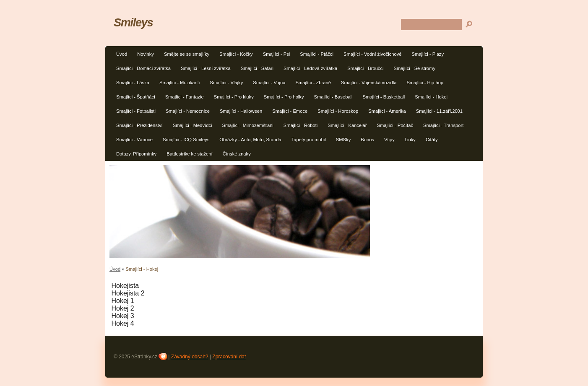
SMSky (343, 140)
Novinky (146, 54)
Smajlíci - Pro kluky (234, 97)
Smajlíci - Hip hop (425, 83)
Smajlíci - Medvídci (193, 125)
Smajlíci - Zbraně (313, 83)
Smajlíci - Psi (277, 54)
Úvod (122, 54)
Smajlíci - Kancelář (347, 125)
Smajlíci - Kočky (236, 54)
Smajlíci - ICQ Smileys (186, 140)
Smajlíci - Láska (133, 83)
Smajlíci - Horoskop (338, 111)
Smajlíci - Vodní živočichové (373, 54)
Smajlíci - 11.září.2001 (439, 111)
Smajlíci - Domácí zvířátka (143, 68)
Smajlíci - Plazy (428, 54)
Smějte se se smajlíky (187, 54)
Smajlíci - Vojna (269, 83)
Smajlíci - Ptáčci (317, 54)
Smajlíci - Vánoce (134, 140)
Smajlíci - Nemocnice (188, 111)
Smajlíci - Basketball (384, 97)
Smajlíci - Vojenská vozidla (369, 83)
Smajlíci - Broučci (365, 68)
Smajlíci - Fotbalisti (136, 111)
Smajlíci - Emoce (290, 111)
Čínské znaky (237, 154)
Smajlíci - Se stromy (415, 68)
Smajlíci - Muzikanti (180, 83)
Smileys (133, 22)
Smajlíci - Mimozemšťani (248, 125)
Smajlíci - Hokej (431, 97)
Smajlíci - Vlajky (226, 83)
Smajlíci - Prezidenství (139, 125)
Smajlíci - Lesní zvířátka (206, 68)
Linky (410, 140)
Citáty (432, 140)
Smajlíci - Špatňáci (136, 97)
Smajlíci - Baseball (333, 97)
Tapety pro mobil (309, 140)
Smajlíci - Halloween (241, 111)
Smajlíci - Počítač (395, 125)
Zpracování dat (229, 357)
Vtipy (389, 140)
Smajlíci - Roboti (301, 125)
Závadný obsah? (190, 357)
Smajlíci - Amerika (387, 111)
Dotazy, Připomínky (136, 154)
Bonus (367, 140)
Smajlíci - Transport (443, 125)
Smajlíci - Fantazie (185, 97)
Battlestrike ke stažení (189, 154)
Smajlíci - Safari (257, 68)
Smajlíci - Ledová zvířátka (310, 68)
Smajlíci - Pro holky (284, 97)
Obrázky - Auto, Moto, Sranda (250, 140)
